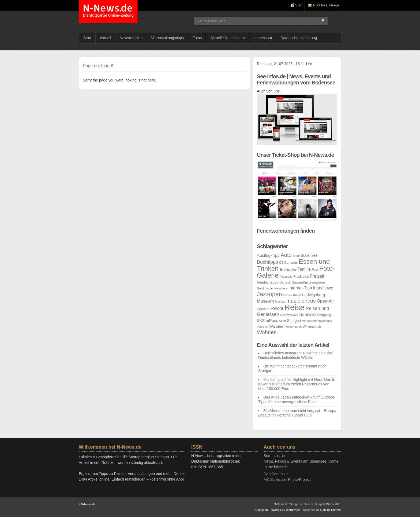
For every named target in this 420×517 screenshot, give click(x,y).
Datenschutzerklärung (299, 38)
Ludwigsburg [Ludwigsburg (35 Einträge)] (314, 295)
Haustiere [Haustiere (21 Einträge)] (281, 288)
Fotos (197, 38)
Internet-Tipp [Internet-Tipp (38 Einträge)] (300, 288)
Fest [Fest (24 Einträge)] (315, 270)
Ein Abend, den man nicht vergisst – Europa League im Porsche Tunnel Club (297, 413)
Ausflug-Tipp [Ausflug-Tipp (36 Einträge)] (268, 255)
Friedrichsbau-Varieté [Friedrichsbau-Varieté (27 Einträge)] (274, 282)
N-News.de (108, 12)
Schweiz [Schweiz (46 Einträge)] (308, 315)
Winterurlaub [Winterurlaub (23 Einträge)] (312, 327)
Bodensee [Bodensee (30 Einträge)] (309, 255)
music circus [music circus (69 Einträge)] (301, 301)
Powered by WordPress (285, 510)
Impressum (263, 38)
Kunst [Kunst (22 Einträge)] (297, 295)
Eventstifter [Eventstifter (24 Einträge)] (288, 270)
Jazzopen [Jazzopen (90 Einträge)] (269, 294)
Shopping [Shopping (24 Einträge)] (324, 315)
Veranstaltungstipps (167, 38)
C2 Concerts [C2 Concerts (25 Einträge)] (288, 263)
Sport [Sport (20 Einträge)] (282, 321)
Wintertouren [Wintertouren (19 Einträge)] (293, 327)
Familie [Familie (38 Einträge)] (304, 269)
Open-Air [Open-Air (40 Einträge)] (325, 301)
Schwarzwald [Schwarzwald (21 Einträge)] (289, 315)
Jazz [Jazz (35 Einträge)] (329, 288)
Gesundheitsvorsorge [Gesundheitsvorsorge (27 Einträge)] (308, 282)
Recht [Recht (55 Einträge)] (277, 308)
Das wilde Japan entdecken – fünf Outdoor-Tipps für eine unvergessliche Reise (297, 399)
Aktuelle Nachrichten (227, 38)
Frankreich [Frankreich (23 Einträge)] (301, 277)
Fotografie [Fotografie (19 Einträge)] (286, 277)
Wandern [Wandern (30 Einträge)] (277, 326)
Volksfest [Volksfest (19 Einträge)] (263, 327)
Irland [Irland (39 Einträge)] (318, 288)
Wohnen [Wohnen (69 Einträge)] (267, 332)
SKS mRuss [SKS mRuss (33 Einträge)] (267, 321)
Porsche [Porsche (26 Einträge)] (263, 309)
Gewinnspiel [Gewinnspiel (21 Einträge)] (265, 288)
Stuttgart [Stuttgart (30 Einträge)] (294, 321)
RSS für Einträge (326, 5)
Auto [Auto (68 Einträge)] (286, 255)
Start (299, 5)
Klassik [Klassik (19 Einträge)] (287, 295)
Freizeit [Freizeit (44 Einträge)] (317, 276)
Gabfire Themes (331, 510)
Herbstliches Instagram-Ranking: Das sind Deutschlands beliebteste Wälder (296, 355)
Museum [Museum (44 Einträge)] (265, 301)
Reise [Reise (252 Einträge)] (295, 307)
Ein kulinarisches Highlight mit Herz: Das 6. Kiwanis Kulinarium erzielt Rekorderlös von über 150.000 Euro (297, 384)
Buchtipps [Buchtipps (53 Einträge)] (267, 262)
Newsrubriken (131, 38)
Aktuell (106, 38)
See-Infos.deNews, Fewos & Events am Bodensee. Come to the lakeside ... (301, 461)
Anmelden (261, 510)
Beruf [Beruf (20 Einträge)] (296, 256)
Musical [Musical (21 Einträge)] (280, 302)
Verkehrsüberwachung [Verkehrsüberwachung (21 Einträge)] (317, 321)
